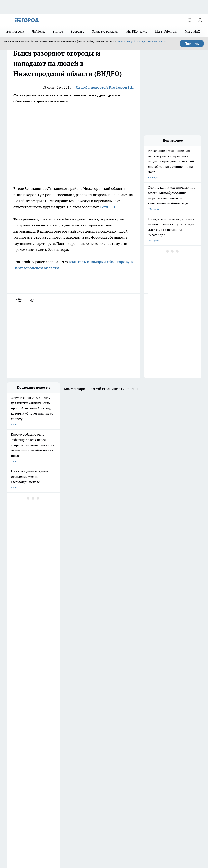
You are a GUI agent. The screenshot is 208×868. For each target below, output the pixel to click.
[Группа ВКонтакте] (116, 715)
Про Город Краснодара (20, 729)
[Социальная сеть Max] (156, 715)
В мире (58, 31)
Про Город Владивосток (90, 724)
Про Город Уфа (85, 719)
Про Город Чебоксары (54, 709)
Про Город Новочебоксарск (92, 709)
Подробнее (193, 827)
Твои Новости (15, 724)
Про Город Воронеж (18, 714)
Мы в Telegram (166, 31)
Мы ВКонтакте (137, 31)
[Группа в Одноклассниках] (126, 715)
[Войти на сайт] (200, 20)
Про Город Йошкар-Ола (90, 714)
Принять (192, 44)
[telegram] (34, 300)
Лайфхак (38, 31)
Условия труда (15, 753)
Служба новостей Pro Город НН (105, 87)
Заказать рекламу (105, 31)
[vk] (20, 300)
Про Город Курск (16, 719)
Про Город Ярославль (54, 724)
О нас (47, 744)
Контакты (85, 744)
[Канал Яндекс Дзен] (146, 715)
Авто (46, 753)
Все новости (15, 31)
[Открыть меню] (9, 20)
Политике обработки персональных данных (141, 41)
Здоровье (77, 31)
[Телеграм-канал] (136, 715)
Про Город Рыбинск (53, 719)
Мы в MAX (192, 31)
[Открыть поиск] (190, 20)
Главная (11, 758)
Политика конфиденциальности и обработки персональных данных (45, 833)
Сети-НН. (108, 207)
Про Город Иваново (53, 714)
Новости (85, 753)
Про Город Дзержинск (19, 709)
